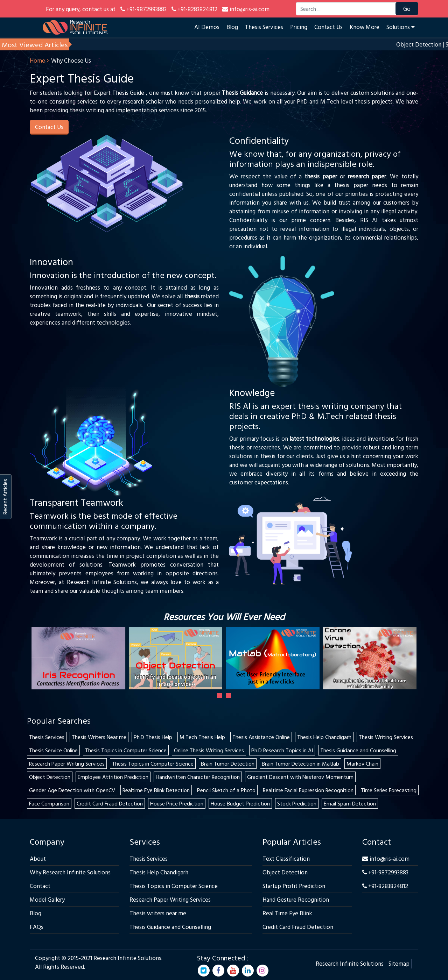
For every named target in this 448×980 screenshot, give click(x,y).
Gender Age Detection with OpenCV (72, 790)
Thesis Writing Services (386, 737)
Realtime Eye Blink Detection (156, 790)
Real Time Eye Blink (287, 913)
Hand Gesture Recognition (296, 899)
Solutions (401, 27)
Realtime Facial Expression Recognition (308, 790)
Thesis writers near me (158, 913)
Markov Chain (362, 764)
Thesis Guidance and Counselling (358, 750)
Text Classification (286, 858)
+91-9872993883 (385, 872)
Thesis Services (264, 27)
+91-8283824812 (385, 886)
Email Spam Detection (350, 803)
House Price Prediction (177, 803)
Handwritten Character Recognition (198, 777)
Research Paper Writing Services (67, 764)
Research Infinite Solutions (350, 963)
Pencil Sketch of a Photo (226, 790)
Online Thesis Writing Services (209, 750)
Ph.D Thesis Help (153, 737)
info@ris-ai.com (386, 858)
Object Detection (50, 777)
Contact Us (328, 27)
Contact (40, 886)
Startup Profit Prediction (294, 886)
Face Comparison (49, 803)
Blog (232, 27)
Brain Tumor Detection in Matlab (300, 764)
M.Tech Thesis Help (202, 737)
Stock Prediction (297, 803)
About (38, 858)
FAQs (37, 927)
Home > (40, 60)
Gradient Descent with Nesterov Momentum (300, 777)
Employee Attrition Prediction (113, 777)
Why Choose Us (71, 60)
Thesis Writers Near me (99, 737)
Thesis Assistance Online (261, 737)
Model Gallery (47, 899)
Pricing (299, 27)
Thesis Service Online (53, 750)
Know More (365, 27)
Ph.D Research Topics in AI (282, 750)
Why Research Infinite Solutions (70, 872)
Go (407, 9)
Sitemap (399, 963)
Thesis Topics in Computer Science (126, 750)
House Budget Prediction (240, 803)
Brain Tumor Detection (228, 764)
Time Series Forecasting (389, 790)
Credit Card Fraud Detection (110, 803)
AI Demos (207, 27)
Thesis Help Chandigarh (324, 737)
